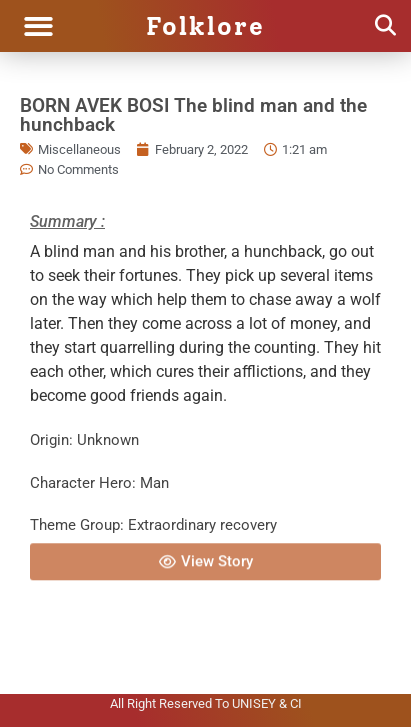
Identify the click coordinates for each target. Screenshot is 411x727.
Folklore (205, 26)
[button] (38, 26)
